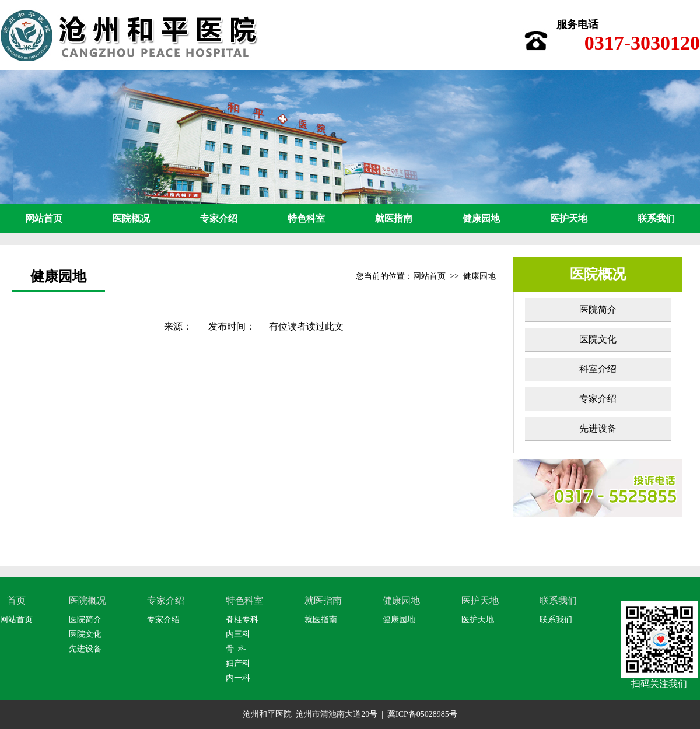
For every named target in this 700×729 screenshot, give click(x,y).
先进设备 (598, 428)
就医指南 (394, 218)
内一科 (238, 678)
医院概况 (131, 218)
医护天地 (569, 218)
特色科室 (306, 218)
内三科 (238, 634)
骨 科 (236, 649)
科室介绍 (598, 369)
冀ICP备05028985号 (422, 714)
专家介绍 (219, 218)
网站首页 (44, 218)
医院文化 (598, 339)
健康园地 (481, 218)
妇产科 (238, 663)
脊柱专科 (242, 620)
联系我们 (656, 218)
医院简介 (598, 309)
